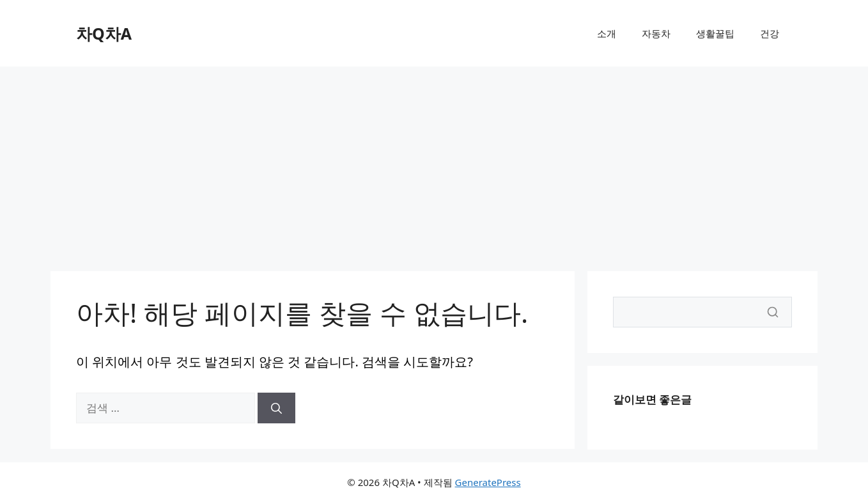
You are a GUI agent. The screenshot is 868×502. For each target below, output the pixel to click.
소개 (607, 33)
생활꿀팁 (715, 33)
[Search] (702, 312)
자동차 (656, 33)
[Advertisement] (434, 162)
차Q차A (104, 33)
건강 (770, 33)
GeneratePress (488, 482)
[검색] (276, 408)
